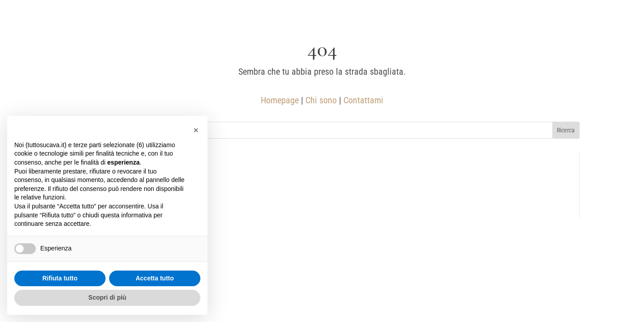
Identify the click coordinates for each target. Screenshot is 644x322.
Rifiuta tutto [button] (60, 278)
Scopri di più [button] (108, 297)
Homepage (280, 100)
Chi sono (321, 100)
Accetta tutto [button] (155, 278)
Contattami (363, 100)
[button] (196, 130)
